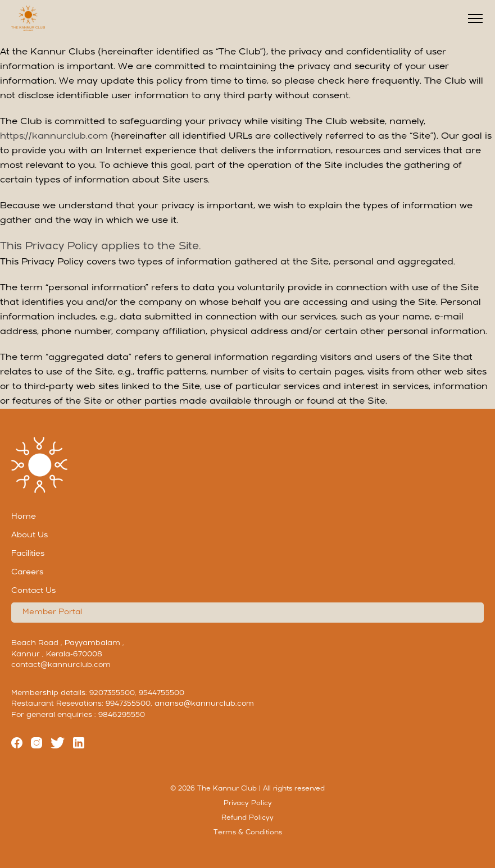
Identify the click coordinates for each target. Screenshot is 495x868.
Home (24, 517)
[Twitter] (58, 745)
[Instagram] (37, 745)
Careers (27, 572)
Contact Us (33, 591)
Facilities (28, 554)
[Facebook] (17, 745)
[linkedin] (79, 745)
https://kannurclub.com (54, 136)
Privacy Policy (248, 803)
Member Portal (52, 612)
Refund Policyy (247, 818)
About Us (29, 535)
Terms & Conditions (248, 833)
